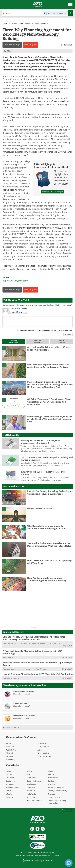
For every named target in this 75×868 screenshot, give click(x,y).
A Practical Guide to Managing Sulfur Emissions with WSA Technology (33, 652)
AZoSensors (42, 743)
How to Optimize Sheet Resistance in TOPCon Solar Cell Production (38, 674)
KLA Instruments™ (14, 678)
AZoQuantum (43, 747)
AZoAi (40, 750)
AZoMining (10, 760)
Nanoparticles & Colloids (24, 716)
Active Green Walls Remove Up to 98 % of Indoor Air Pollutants (49, 348)
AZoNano (10, 747)
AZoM (8, 743)
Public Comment (27, 331)
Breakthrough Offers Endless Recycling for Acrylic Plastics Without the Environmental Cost (50, 419)
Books (8, 791)
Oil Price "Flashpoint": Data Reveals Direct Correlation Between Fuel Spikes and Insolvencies (49, 402)
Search (51, 774)
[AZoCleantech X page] (43, 829)
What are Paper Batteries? (41, 509)
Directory (10, 778)
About (50, 771)
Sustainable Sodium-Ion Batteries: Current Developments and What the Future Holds (49, 544)
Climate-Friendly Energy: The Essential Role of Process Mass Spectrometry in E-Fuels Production (34, 638)
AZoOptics (10, 753)
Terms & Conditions (56, 787)
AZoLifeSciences (44, 756)
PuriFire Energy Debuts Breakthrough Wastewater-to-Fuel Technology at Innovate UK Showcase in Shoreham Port (50, 384)
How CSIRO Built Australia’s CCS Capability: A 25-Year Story (50, 562)
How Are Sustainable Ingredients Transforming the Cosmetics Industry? (47, 579)
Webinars (10, 784)
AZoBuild (10, 756)
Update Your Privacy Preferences (38, 860)
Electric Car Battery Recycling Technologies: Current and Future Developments (50, 492)
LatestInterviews (61, 341)
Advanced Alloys (20, 703)
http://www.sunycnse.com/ (15, 281)
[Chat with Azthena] (69, 863)
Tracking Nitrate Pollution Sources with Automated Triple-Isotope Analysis (37, 664)
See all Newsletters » (12, 728)
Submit (68, 334)
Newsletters (53, 778)
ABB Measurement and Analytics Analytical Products (28, 669)
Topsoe (10, 657)
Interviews (31, 778)
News (15, 23)
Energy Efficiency (41, 23)
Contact (51, 781)
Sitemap (51, 794)
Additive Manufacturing (24, 691)
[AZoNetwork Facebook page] (37, 829)
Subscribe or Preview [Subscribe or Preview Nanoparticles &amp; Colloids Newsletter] (22, 718)
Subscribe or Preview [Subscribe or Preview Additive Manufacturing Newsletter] (22, 694)
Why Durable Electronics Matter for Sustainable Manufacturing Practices (46, 527)
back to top (67, 810)
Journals (9, 797)
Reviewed (68, 45)
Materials (31, 791)
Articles (9, 774)
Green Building (25, 23)
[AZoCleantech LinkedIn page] (32, 829)
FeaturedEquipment (38, 341)
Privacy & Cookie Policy (57, 791)
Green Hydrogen (34, 781)
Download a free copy (52, 192)
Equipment (11, 781)
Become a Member (35, 800)
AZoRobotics (11, 750)
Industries (31, 787)
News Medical (43, 753)
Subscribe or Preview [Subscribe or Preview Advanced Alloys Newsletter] (22, 706)
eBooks (9, 794)
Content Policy (54, 797)
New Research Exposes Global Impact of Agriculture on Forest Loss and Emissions (49, 366)
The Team (31, 797)
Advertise (52, 784)
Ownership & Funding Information (57, 802)
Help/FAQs (31, 794)
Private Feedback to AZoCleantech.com (56, 331)
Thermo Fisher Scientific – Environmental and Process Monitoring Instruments (38, 643)
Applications (32, 784)
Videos (30, 771)
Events (30, 774)
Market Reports (12, 787)
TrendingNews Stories (14, 341)
